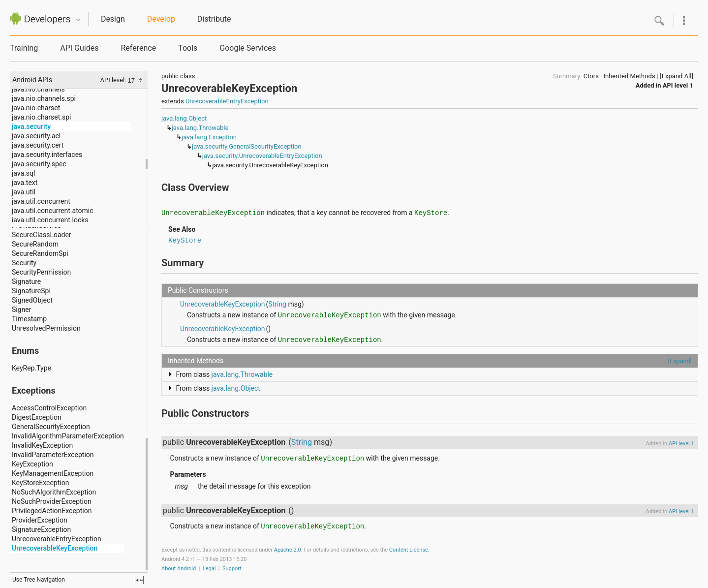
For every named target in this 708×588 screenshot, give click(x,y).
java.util (24, 192)
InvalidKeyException (42, 445)
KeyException (32, 464)
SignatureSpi (31, 291)
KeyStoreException (40, 483)
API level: (114, 80)
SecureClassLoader (42, 235)
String (277, 304)
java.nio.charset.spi (41, 117)
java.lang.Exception (209, 137)
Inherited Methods (629, 76)
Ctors (591, 76)
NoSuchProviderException (52, 501)
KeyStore (185, 241)
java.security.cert (38, 145)
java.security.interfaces (47, 155)
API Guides (79, 48)
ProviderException (40, 520)
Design (113, 19)
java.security (31, 126)
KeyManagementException (53, 473)
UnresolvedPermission (46, 328)
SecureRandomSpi (40, 253)
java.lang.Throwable (200, 128)
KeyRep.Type (31, 368)
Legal (209, 569)
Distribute (214, 19)
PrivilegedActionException (52, 511)
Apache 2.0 (288, 550)
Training (24, 48)
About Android (179, 569)
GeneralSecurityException (51, 427)
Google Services (248, 48)
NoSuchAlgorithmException (54, 492)
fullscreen (139, 580)
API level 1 (678, 85)
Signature (26, 281)
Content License (409, 550)
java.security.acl (36, 136)
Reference (138, 48)
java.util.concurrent (41, 201)
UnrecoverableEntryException (57, 539)
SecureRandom (35, 244)
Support (232, 569)
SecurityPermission (41, 272)
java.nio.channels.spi (44, 98)
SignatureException (41, 529)
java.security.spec (39, 164)
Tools (188, 48)
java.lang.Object (184, 118)
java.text (25, 183)
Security (24, 263)
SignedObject (32, 300)
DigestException (37, 417)
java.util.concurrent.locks (50, 220)
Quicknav (78, 20)
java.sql (23, 173)
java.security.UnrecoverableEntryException (262, 156)
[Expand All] (677, 76)
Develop (161, 19)
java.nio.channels (38, 89)
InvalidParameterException (53, 455)
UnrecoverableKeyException (55, 548)
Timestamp (29, 319)
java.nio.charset (36, 108)
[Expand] (680, 361)
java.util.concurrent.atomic (53, 211)
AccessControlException (49, 408)
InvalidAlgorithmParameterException (68, 436)
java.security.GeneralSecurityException (247, 146)
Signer (21, 309)
